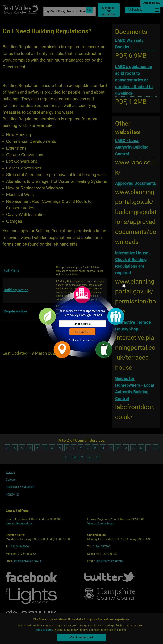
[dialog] (82, 322)
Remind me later (88, 340)
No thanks (74, 340)
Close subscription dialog (124, 286)
